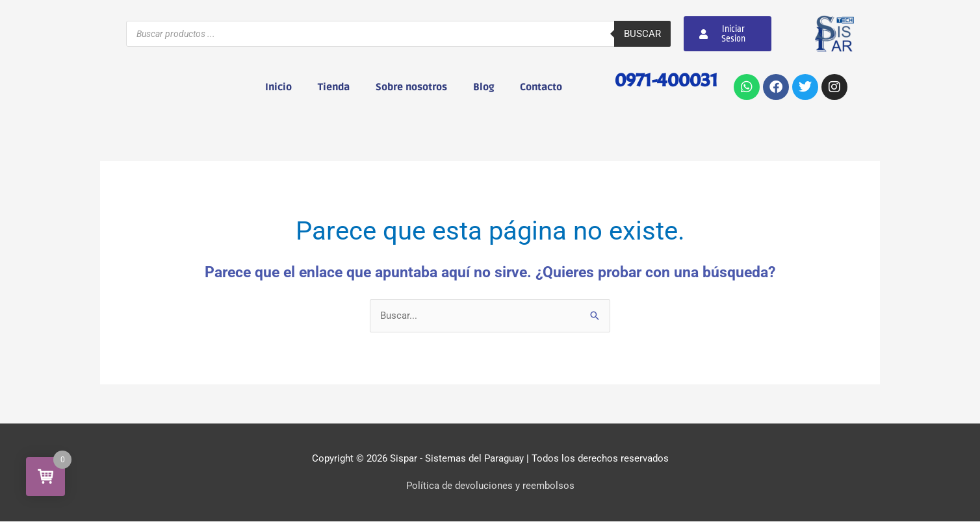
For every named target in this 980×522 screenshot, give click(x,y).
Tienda (334, 87)
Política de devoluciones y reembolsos (490, 486)
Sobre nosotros (411, 87)
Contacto (541, 87)
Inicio (278, 87)
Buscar (642, 34)
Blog (484, 87)
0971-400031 (664, 80)
